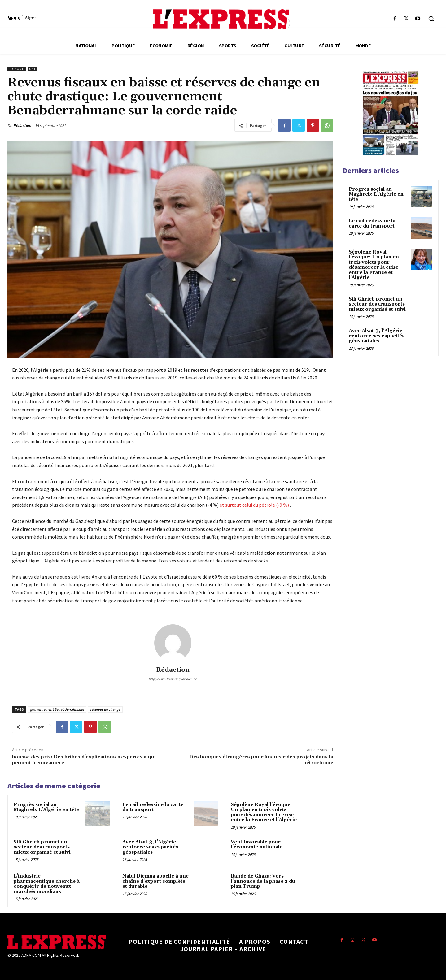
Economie (17, 69)
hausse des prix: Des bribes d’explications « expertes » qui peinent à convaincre (84, 760)
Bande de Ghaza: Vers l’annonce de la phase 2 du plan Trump (263, 881)
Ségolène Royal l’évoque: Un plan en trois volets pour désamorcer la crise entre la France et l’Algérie (264, 812)
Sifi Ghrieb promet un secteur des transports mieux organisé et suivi (42, 847)
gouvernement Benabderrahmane (57, 709)
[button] (431, 19)
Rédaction (22, 126)
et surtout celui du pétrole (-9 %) (254, 505)
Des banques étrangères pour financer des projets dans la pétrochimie (261, 760)
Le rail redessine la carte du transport (153, 807)
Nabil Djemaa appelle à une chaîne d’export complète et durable (155, 881)
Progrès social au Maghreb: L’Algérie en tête (46, 807)
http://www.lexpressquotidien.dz (173, 679)
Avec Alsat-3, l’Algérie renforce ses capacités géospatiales (150, 847)
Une (33, 69)
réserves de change (105, 709)
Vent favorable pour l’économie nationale (257, 845)
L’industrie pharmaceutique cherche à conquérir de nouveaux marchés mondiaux (47, 884)
